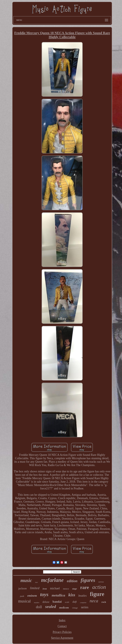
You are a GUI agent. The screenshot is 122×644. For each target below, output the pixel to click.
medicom (64, 608)
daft (75, 602)
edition (72, 581)
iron (45, 589)
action (99, 587)
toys (44, 594)
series (85, 607)
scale (67, 602)
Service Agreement (62, 638)
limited (35, 588)
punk (22, 596)
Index (62, 620)
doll (39, 607)
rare (84, 587)
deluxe (46, 602)
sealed (50, 607)
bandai (57, 602)
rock (104, 602)
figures (88, 580)
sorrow (101, 582)
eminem (32, 596)
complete (83, 602)
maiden (37, 602)
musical (24, 601)
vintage (75, 608)
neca (94, 601)
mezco (66, 589)
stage (75, 589)
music (26, 580)
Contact (62, 626)
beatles (83, 596)
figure (97, 594)
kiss (72, 595)
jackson (22, 588)
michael (55, 588)
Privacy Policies (62, 632)
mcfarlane (52, 580)
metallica (58, 595)
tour (36, 582)
